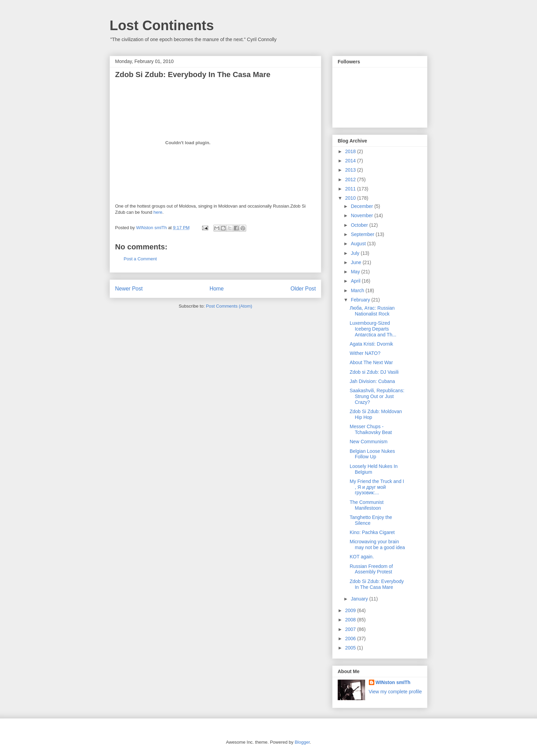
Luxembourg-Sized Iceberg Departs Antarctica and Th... (373, 329)
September (363, 234)
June (357, 262)
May (356, 272)
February (361, 300)
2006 (351, 639)
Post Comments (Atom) (229, 306)
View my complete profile (395, 692)
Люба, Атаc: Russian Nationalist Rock (372, 311)
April (356, 281)
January (360, 599)
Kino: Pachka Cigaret (372, 532)
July (356, 253)
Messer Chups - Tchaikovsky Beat (371, 429)
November (362, 215)
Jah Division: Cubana (372, 381)
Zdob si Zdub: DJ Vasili (374, 372)
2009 (351, 610)
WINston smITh (393, 682)
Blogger (302, 742)
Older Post (303, 289)
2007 (351, 629)
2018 (351, 151)
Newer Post (129, 289)
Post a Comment (140, 259)
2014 (351, 161)
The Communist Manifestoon (367, 505)
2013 (351, 170)
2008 (351, 620)
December (362, 206)
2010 (351, 198)
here (158, 212)
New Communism (369, 442)
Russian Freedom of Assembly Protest (371, 569)
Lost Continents (162, 25)
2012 (351, 179)
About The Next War (371, 362)
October (360, 225)
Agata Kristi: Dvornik (371, 344)
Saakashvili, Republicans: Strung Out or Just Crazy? (377, 396)
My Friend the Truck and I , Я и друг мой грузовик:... (377, 487)
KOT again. (362, 557)
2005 (351, 648)
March (358, 290)
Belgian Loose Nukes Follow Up (372, 454)
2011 (351, 189)
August (359, 244)
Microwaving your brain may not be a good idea (377, 544)
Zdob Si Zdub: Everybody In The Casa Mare (377, 584)
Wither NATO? (365, 353)
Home (217, 289)
